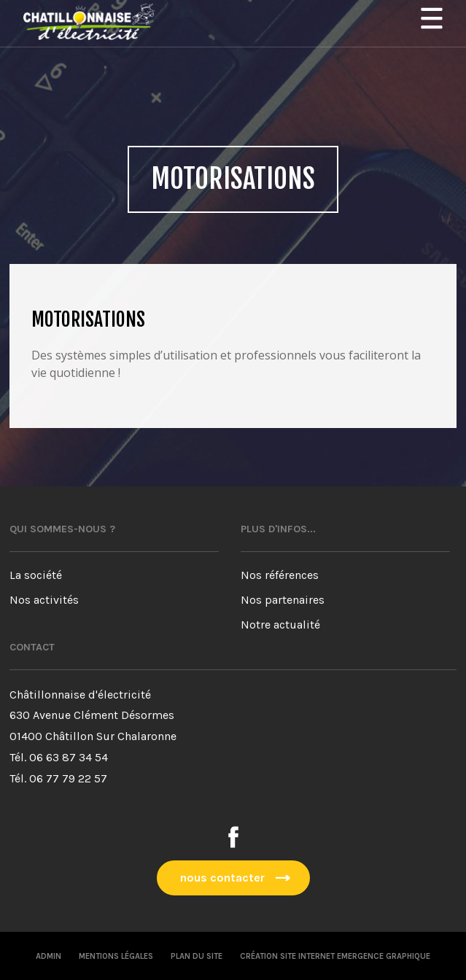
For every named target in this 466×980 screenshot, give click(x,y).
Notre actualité (280, 625)
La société (36, 575)
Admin (48, 956)
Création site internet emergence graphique (335, 956)
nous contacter (222, 878)
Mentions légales (116, 956)
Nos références (280, 575)
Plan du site (197, 956)
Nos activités (44, 600)
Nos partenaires (283, 600)
